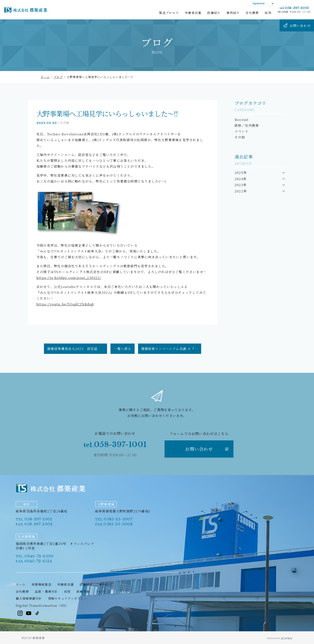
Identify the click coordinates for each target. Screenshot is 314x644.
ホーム (45, 77)
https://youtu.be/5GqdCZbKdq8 (65, 304)
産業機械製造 (41, 584)
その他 (65, 123)
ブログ (58, 77)
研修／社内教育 (247, 125)
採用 (67, 591)
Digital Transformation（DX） (42, 605)
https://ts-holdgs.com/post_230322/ (69, 278)
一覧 (122, 349)
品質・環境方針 (46, 591)
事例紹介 (105, 584)
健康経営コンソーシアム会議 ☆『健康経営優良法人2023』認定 (171, 349)
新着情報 (83, 591)
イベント (242, 131)
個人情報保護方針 (29, 598)
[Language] (261, 3)
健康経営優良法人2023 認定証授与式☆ (77, 349)
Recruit (242, 120)
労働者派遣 (65, 584)
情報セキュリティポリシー (68, 598)
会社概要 (22, 591)
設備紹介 (86, 584)
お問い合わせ (207, 449)
